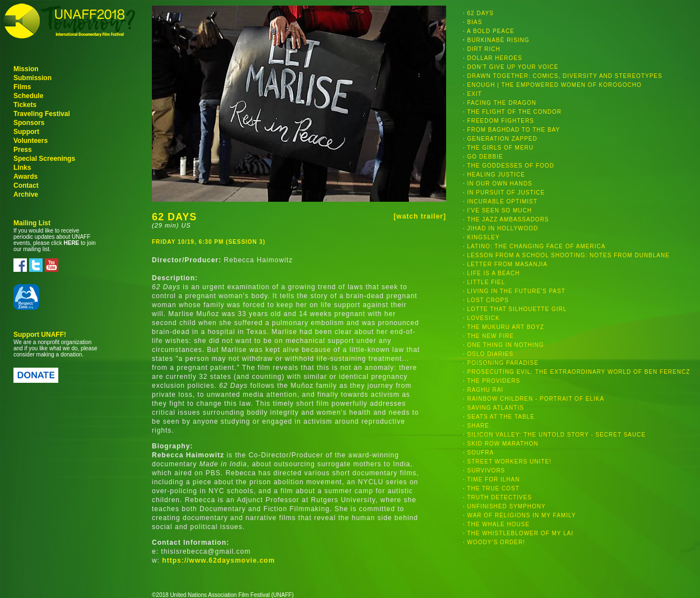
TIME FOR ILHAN (493, 479)
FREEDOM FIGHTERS (501, 121)
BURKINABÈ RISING (499, 40)
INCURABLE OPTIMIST (502, 201)
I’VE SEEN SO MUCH (500, 210)
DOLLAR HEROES (495, 58)
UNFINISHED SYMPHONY (507, 506)
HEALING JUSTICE (496, 175)
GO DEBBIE (485, 157)
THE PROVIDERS (493, 381)
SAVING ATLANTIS (496, 408)
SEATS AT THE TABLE (501, 417)
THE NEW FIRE (490, 336)
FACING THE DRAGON (502, 103)
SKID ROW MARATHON (503, 444)
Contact (26, 186)
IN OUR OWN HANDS (500, 184)
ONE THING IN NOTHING (506, 345)
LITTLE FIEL (486, 282)
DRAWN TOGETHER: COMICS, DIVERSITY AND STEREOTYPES (565, 76)
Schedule (28, 96)
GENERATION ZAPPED (502, 139)
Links (22, 168)
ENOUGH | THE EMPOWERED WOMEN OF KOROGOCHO (555, 85)
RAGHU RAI (486, 390)
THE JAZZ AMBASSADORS (508, 219)
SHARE (478, 426)
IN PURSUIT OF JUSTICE (506, 193)
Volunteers (31, 141)
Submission (33, 78)
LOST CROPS (488, 300)
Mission (26, 69)
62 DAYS (481, 13)
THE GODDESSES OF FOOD (510, 166)
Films (22, 87)
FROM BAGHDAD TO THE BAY (514, 130)
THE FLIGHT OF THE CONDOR (514, 112)
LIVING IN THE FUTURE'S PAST (516, 291)
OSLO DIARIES (491, 354)
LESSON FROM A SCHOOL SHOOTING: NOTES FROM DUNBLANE (569, 255)
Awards (26, 177)
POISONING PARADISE (503, 363)
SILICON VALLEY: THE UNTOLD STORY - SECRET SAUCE (557, 435)
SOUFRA (481, 453)
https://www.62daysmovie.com (218, 560)
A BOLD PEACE (491, 31)
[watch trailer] (420, 216)
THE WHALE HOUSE (498, 524)
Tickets (25, 105)
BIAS (475, 22)
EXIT (475, 94)
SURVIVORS (486, 470)
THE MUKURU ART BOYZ (506, 327)
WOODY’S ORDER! (496, 542)
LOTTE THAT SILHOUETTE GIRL (517, 309)
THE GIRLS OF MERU (500, 148)
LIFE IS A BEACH (494, 273)
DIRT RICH (484, 49)
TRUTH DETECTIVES (499, 497)
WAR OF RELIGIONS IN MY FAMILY (522, 515)
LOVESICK (484, 318)
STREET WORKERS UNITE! (509, 462)
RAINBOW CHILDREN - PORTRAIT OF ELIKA (536, 399)
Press (23, 150)
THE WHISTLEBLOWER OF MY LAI (520, 533)
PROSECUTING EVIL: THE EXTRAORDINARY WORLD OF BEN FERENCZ (579, 372)
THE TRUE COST (493, 488)
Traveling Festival (42, 114)
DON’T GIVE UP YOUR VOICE (513, 67)
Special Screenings (44, 159)
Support (26, 132)
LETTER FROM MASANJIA (507, 264)
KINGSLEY (484, 237)
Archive (26, 194)
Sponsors (29, 123)
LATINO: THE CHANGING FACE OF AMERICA (537, 246)
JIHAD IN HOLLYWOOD (503, 228)
